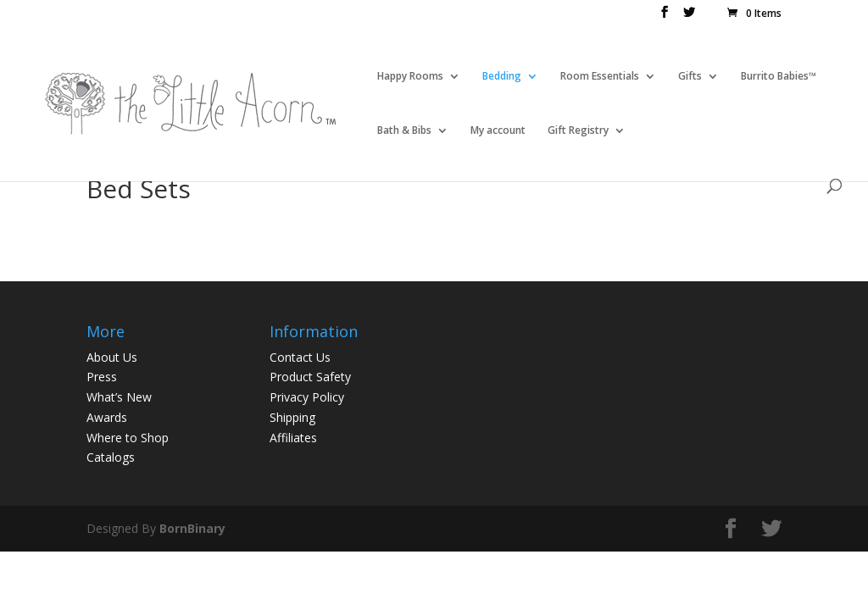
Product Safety (310, 377)
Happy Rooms (410, 77)
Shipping (292, 417)
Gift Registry (578, 131)
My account (498, 131)
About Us (112, 357)
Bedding (502, 77)
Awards (107, 417)
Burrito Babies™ (779, 77)
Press (102, 377)
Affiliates (293, 438)
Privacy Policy (307, 397)
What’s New (119, 397)
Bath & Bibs (404, 131)
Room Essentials (600, 77)
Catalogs (111, 457)
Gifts (690, 77)
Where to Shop (128, 438)
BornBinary (192, 528)
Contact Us (300, 357)
